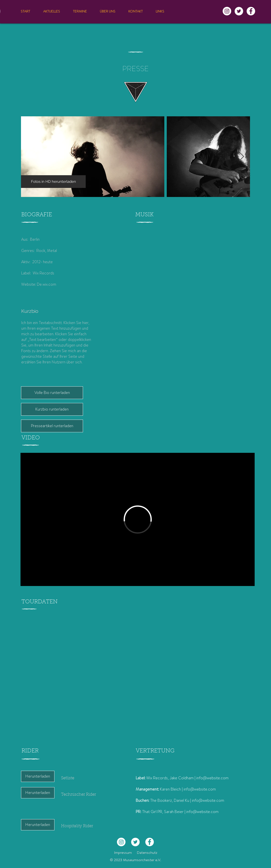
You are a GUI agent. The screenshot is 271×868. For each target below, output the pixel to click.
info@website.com (212, 778)
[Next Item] (242, 157)
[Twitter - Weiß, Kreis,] (239, 11)
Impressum (123, 852)
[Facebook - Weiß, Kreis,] (251, 11)
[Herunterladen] (38, 776)
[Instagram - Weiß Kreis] (227, 11)
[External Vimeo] (138, 519)
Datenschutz (147, 852)
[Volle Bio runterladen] (52, 393)
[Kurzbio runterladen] (52, 409)
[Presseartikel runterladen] (52, 426)
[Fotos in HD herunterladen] (53, 182)
